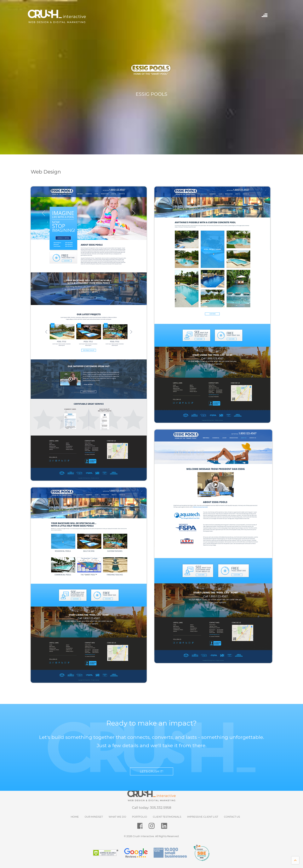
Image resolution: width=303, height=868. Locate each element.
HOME (75, 817)
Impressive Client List (203, 817)
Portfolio (140, 817)
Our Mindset (94, 817)
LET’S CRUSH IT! (152, 771)
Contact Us (232, 817)
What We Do (117, 817)
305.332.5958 (161, 808)
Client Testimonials (167, 817)
